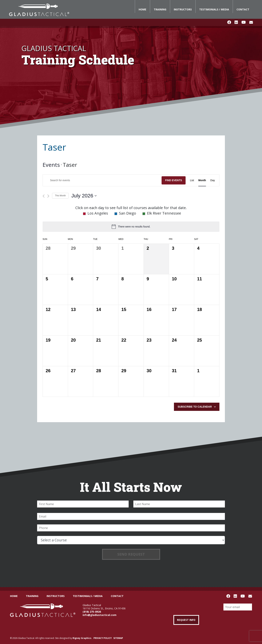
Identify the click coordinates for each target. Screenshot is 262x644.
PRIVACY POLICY (103, 638)
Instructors (183, 9)
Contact (243, 9)
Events (51, 165)
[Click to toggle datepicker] (84, 196)
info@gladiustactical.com (100, 615)
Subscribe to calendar (195, 407)
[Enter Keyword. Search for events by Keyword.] (102, 180)
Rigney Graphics (82, 638)
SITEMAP (118, 638)
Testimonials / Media (214, 9)
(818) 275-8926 (92, 612)
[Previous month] (44, 196)
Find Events (174, 180)
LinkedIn (236, 22)
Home (142, 9)
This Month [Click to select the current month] (60, 196)
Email (251, 22)
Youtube (244, 22)
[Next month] (48, 196)
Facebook (229, 22)
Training (160, 9)
